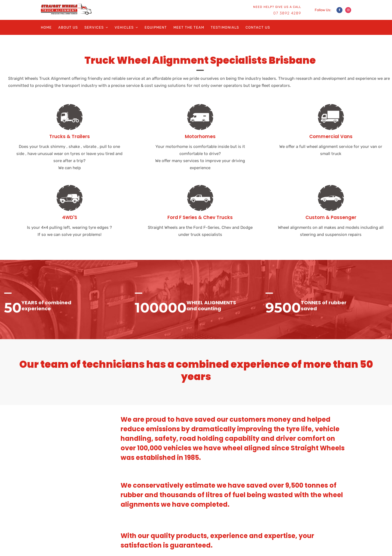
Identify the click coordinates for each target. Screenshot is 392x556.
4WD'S (70, 217)
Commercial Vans (331, 136)
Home (46, 27)
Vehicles (124, 27)
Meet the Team (189, 27)
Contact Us (258, 27)
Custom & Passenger (331, 217)
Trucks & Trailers (70, 136)
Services (94, 27)
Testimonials (225, 27)
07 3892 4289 (287, 13)
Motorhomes (200, 136)
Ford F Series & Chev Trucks (200, 217)
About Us (68, 27)
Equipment (156, 27)
